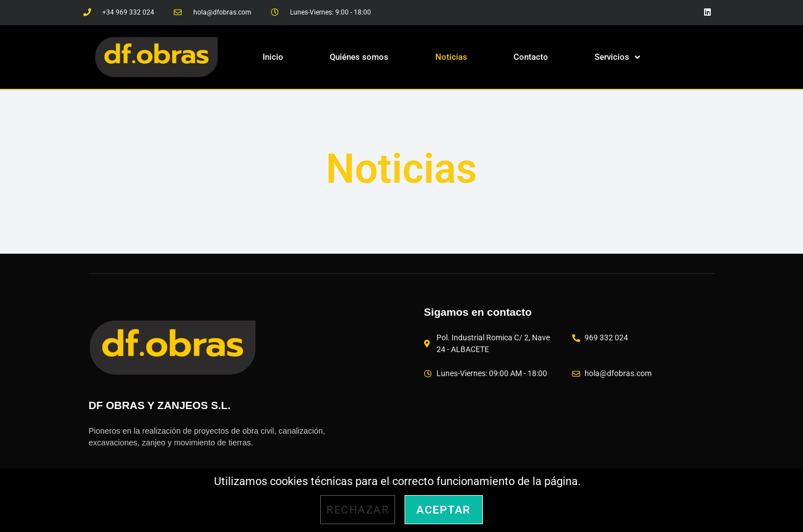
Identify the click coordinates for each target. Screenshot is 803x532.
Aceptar (444, 510)
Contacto (531, 57)
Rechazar (358, 510)
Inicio (273, 57)
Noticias (451, 57)
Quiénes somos (359, 57)
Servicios (617, 57)
